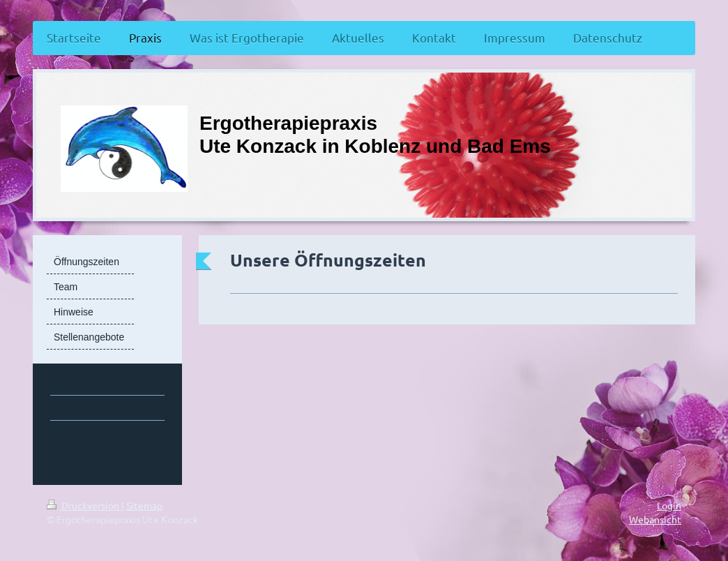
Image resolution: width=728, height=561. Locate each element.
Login (669, 505)
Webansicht (655, 519)
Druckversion (84, 505)
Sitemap (144, 505)
